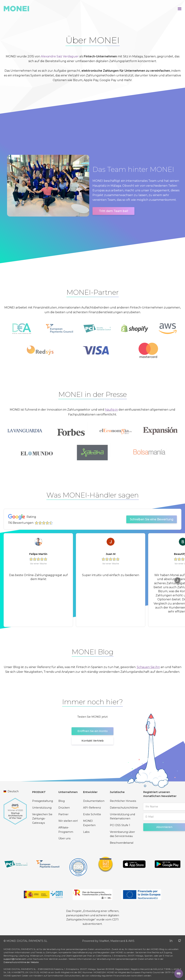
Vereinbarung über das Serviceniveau (122, 834)
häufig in (111, 410)
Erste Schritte (92, 814)
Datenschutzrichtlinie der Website (21, 962)
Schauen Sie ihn (148, 667)
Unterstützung (42, 808)
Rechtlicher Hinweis (123, 801)
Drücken (64, 808)
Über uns (64, 838)
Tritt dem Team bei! (114, 211)
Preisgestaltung (43, 801)
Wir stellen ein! (68, 821)
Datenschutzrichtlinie (124, 808)
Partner (63, 814)
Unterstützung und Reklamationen (122, 817)
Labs (86, 832)
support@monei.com (15, 959)
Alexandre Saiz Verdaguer (60, 56)
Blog (62, 801)
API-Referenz (92, 808)
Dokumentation (94, 801)
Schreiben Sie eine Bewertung (152, 519)
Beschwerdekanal (122, 843)
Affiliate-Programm (66, 830)
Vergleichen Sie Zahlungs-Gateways (42, 819)
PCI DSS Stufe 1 (120, 825)
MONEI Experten (89, 823)
